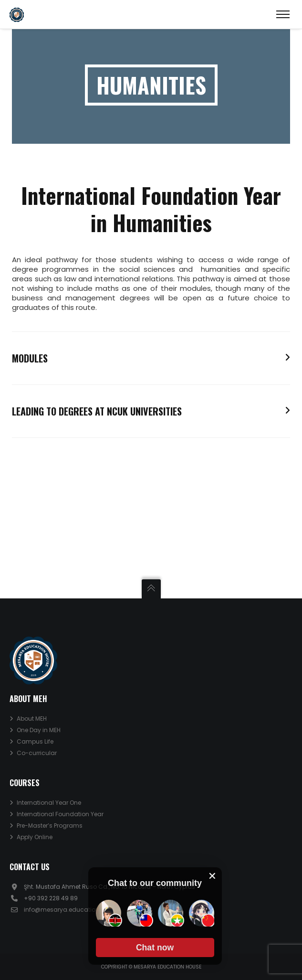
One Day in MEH (39, 730)
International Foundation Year (60, 814)
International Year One (49, 803)
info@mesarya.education (62, 910)
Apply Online (35, 837)
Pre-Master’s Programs (50, 826)
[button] (155, 948)
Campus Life (35, 741)
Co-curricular (37, 753)
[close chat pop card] (212, 876)
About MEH (32, 719)
